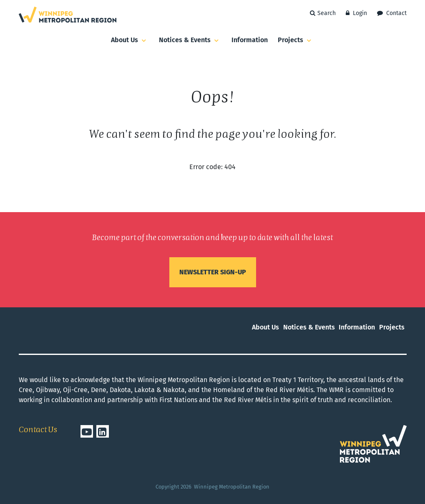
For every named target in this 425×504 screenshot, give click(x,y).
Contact (392, 13)
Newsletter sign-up (213, 272)
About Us (130, 41)
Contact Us (38, 430)
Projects (296, 41)
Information (250, 40)
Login (356, 13)
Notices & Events (190, 41)
